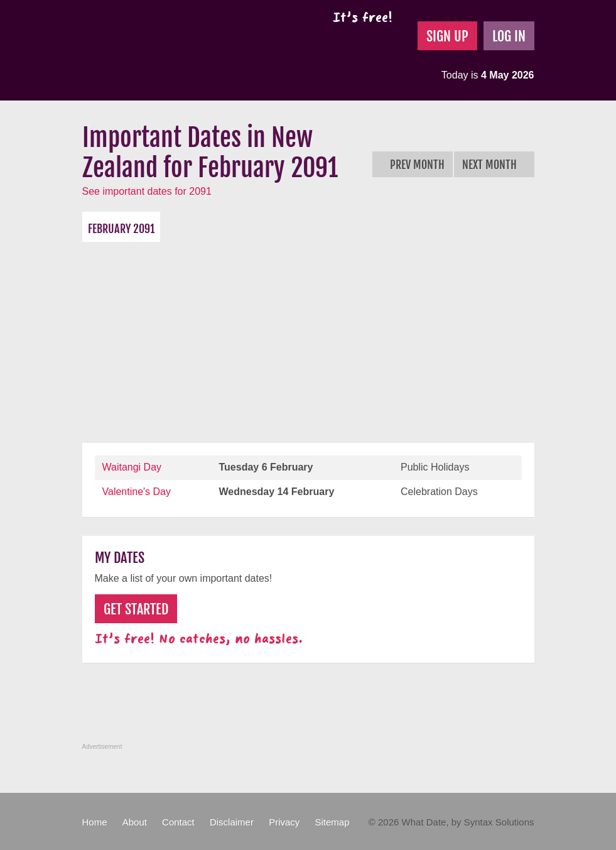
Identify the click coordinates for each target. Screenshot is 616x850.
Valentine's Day (137, 492)
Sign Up (447, 36)
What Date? (188, 50)
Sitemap (332, 822)
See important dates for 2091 (147, 191)
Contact (178, 822)
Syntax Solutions (499, 822)
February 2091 (121, 229)
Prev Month (413, 165)
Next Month (494, 165)
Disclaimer (232, 822)
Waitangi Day (132, 467)
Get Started (136, 609)
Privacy (284, 822)
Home (95, 822)
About (135, 822)
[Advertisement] (308, 336)
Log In (509, 36)
